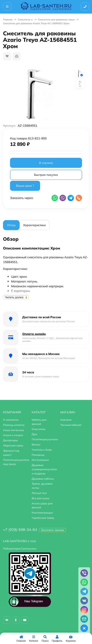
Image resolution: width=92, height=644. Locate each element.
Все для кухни (41, 498)
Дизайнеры (10, 440)
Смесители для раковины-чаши (56, 19)
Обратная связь (13, 445)
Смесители (24, 19)
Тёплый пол (39, 493)
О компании (11, 420)
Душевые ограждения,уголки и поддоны (44, 469)
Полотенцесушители (45, 439)
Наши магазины (13, 430)
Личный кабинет (71, 425)
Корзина (66, 420)
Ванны (36, 444)
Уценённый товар (43, 518)
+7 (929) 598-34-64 (20, 530)
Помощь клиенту (14, 425)
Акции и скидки (13, 435)
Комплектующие (42, 513)
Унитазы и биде (42, 450)
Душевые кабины (43, 479)
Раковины (38, 455)
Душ (34, 434)
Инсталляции (40, 460)
